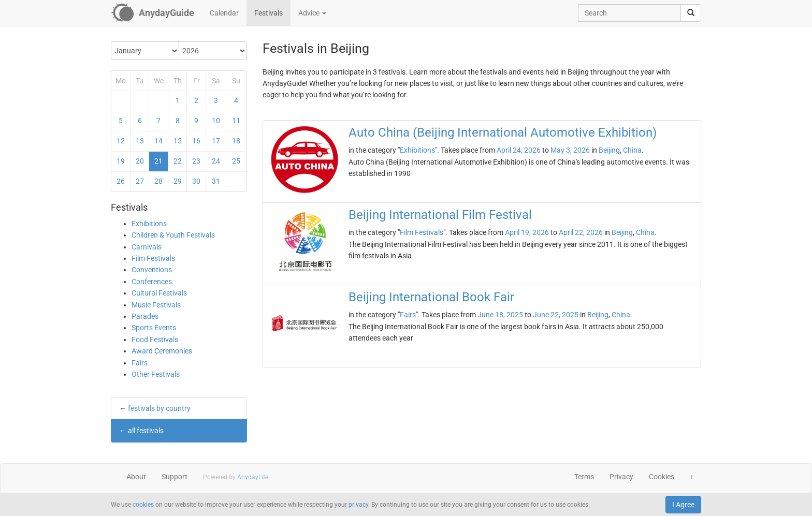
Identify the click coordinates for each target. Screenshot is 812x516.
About (136, 477)
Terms (584, 477)
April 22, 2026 (581, 232)
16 (196, 141)
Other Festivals (156, 374)
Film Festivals (153, 258)
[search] (691, 13)
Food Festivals (155, 340)
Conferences (152, 282)
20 (140, 161)
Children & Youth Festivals (173, 235)
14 (158, 141)
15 (178, 141)
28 (158, 181)
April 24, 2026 (519, 150)
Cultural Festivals (159, 293)
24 (216, 161)
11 (236, 121)
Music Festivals (156, 305)
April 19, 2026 (527, 232)
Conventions (152, 270)
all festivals (146, 431)
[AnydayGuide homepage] (153, 13)
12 (121, 141)
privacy (358, 505)
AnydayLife (253, 477)
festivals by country (159, 408)
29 (178, 181)
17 (216, 141)
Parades (145, 316)
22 (178, 161)
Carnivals (147, 247)
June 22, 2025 (556, 315)
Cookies (662, 477)
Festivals (269, 13)
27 (140, 181)
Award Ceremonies (162, 351)
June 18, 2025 (500, 315)
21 (158, 161)
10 (216, 121)
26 (121, 181)
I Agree (683, 505)
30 (196, 181)
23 (196, 161)
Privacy (621, 477)
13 (140, 141)
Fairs (140, 363)
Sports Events (154, 328)
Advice (312, 13)
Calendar (224, 13)
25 (236, 161)
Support (175, 477)
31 (216, 181)
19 (121, 161)
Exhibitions (149, 224)
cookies (143, 505)
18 (236, 141)
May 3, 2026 (570, 150)
